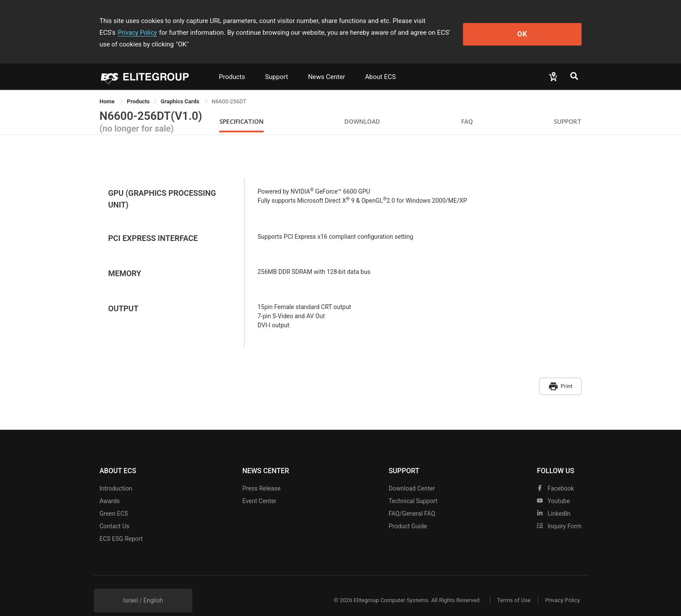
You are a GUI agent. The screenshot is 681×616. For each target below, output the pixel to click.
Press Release (261, 474)
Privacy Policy (465, 21)
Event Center (260, 487)
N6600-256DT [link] (229, 90)
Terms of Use (510, 587)
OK (546, 27)
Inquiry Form (559, 512)
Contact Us (114, 512)
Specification (241, 110)
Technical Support (413, 487)
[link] (138, 90)
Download (362, 110)
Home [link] (108, 90)
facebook (555, 474)
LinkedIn (554, 500)
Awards (110, 487)
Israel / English (143, 586)
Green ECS (114, 500)
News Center (326, 65)
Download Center (412, 474)
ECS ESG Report (121, 525)
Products (232, 65)
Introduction (116, 474)
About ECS (380, 65)
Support (276, 65)
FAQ (467, 110)
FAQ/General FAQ (412, 500)
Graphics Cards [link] (181, 90)
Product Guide (408, 512)
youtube (553, 487)
